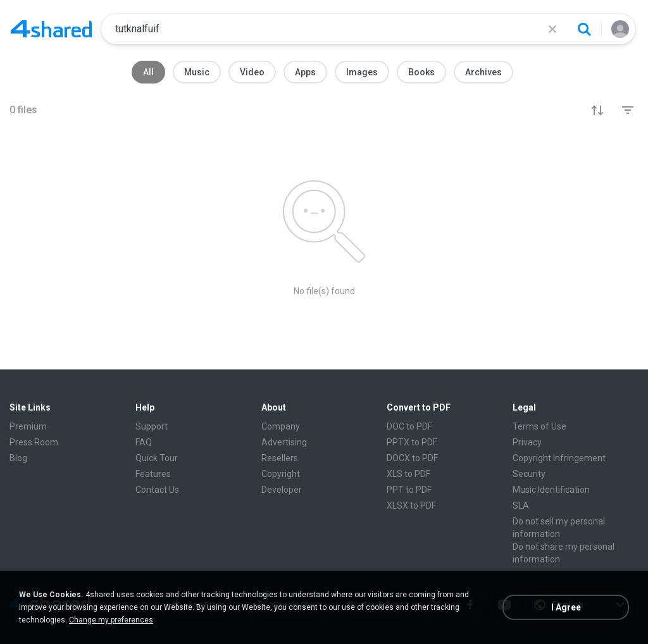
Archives (483, 72)
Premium (28, 426)
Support (152, 426)
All (148, 72)
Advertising (284, 442)
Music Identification (551, 490)
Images (362, 72)
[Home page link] (51, 29)
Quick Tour (157, 458)
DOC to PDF (409, 426)
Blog (18, 458)
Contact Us (157, 490)
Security (529, 474)
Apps (305, 72)
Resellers (280, 458)
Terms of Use (539, 426)
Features (153, 474)
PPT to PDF (409, 490)
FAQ (144, 442)
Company (281, 426)
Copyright (281, 474)
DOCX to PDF (412, 458)
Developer (282, 490)
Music (197, 72)
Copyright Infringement (559, 458)
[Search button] (584, 29)
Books (421, 72)
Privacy (527, 442)
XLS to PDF (408, 474)
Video (252, 72)
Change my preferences (111, 620)
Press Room (34, 442)
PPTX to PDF (412, 442)
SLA (521, 505)
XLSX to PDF (411, 505)
